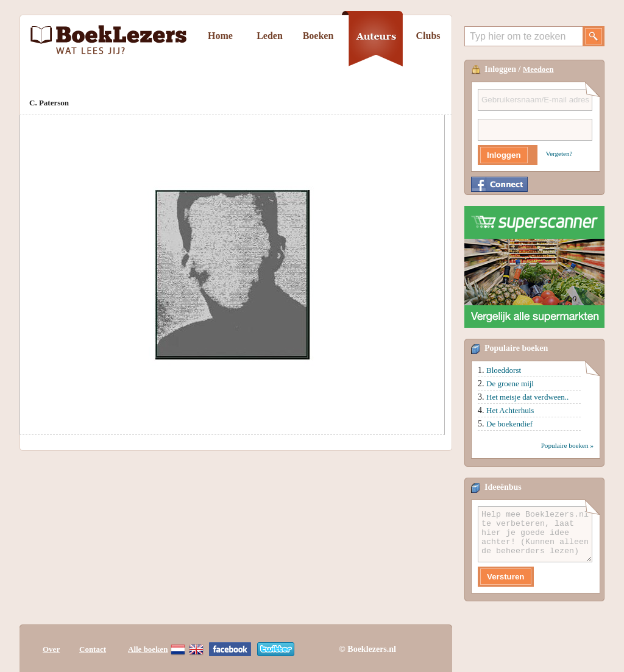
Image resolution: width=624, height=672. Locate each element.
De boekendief (509, 424)
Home (220, 36)
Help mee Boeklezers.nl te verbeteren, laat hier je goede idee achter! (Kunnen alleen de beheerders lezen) (535, 534)
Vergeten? (559, 154)
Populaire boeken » (567, 445)
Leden (270, 36)
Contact (93, 649)
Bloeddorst (504, 370)
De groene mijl (510, 384)
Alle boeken (148, 649)
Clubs (428, 36)
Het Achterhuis (510, 410)
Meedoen (538, 69)
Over (51, 649)
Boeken (318, 36)
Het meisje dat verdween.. (527, 397)
